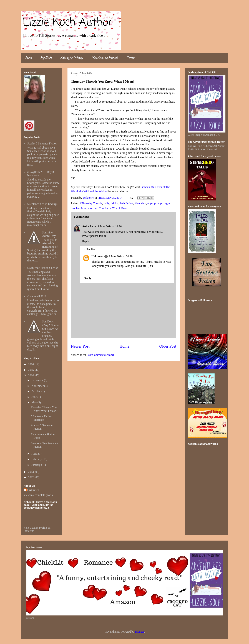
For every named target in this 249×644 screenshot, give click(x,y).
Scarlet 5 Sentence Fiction (42, 143)
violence (93, 208)
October (36, 391)
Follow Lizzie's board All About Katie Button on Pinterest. (206, 148)
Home (29, 58)
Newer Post (80, 346)
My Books (46, 58)
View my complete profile (39, 495)
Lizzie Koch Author (68, 23)
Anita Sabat (90, 226)
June (34, 397)
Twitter (131, 58)
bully (106, 203)
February (37, 459)
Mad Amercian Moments (105, 58)
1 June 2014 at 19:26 (110, 226)
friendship (140, 203)
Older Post (168, 346)
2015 (31, 370)
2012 (31, 477)
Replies (91, 249)
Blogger (139, 632)
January (36, 465)
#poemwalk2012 (37, 296)
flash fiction (126, 203)
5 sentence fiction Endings (42, 204)
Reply (86, 241)
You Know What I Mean (113, 208)
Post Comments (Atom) (100, 355)
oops (150, 203)
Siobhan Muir (79, 208)
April (35, 454)
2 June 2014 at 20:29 (121, 256)
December (38, 380)
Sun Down (48, 321)
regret (167, 203)
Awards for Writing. (72, 58)
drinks (114, 203)
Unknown (98, 256)
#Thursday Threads (91, 203)
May (34, 402)
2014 (31, 375)
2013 (31, 472)
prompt (158, 203)
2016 (31, 364)
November (38, 386)
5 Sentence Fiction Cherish (43, 268)
